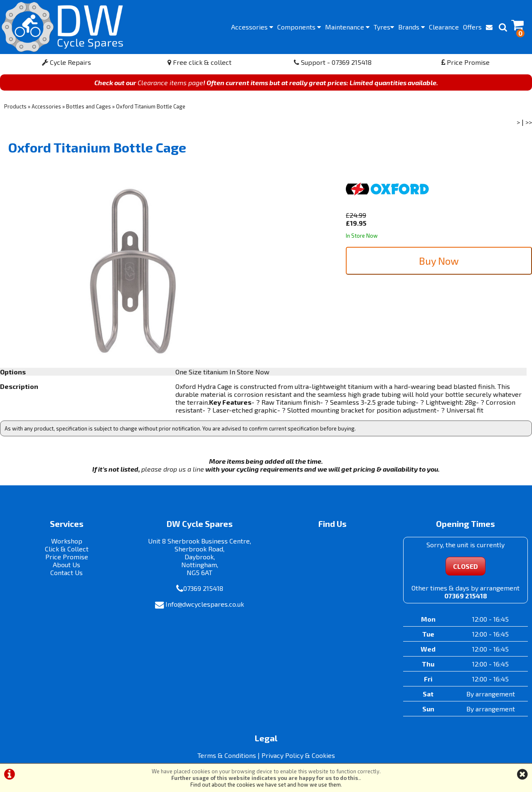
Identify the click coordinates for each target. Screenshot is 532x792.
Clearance (444, 27)
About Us (66, 564)
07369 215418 (203, 588)
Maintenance (347, 27)
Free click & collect (199, 62)
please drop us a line (173, 469)
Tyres (384, 27)
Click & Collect (67, 549)
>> (529, 122)
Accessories (252, 27)
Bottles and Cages (89, 106)
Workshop (67, 541)
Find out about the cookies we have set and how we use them (266, 785)
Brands (411, 27)
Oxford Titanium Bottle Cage (151, 106)
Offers (472, 27)
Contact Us (66, 572)
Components (299, 27)
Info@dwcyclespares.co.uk (205, 604)
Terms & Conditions (227, 755)
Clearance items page (170, 82)
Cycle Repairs (66, 62)
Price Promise (465, 62)
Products (15, 106)
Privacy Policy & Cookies (298, 755)
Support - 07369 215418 (333, 62)
